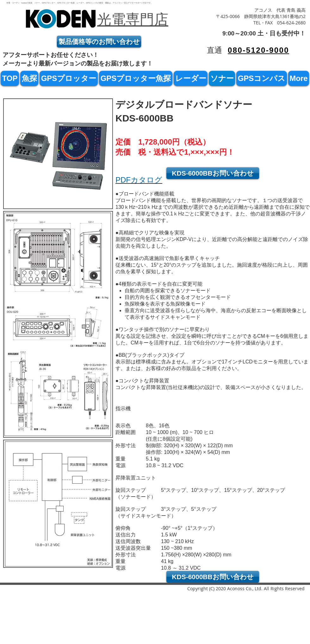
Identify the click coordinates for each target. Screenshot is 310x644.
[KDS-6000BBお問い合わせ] (213, 173)
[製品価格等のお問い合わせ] (99, 42)
